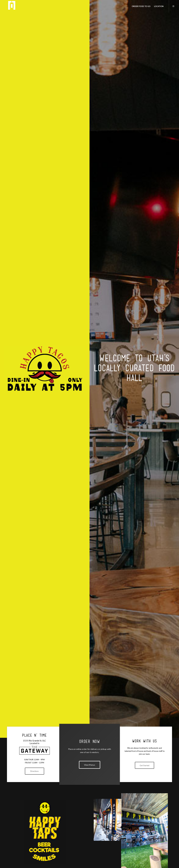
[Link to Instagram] (173, 6)
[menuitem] (141, 6)
